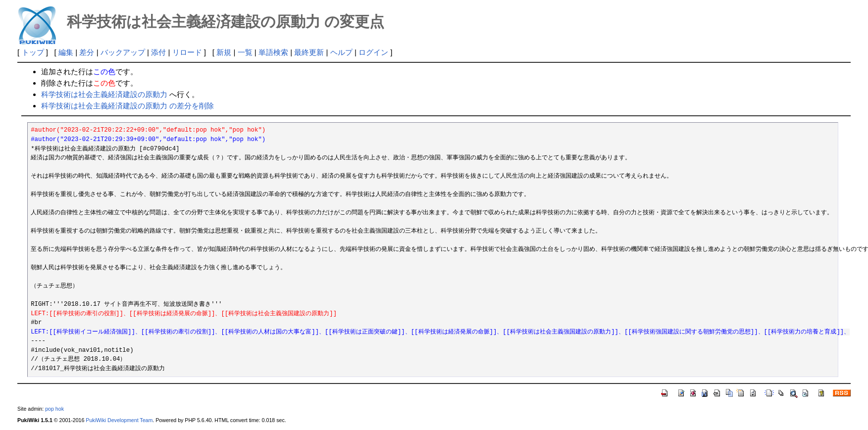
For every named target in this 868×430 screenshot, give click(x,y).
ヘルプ (341, 52)
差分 (87, 52)
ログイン (373, 52)
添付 (158, 52)
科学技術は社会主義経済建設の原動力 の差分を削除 (128, 106)
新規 (224, 52)
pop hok (54, 409)
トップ (33, 52)
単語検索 (273, 52)
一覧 (245, 52)
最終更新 (309, 52)
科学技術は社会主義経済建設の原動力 (104, 94)
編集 (66, 52)
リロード (187, 52)
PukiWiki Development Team (119, 420)
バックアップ (123, 52)
